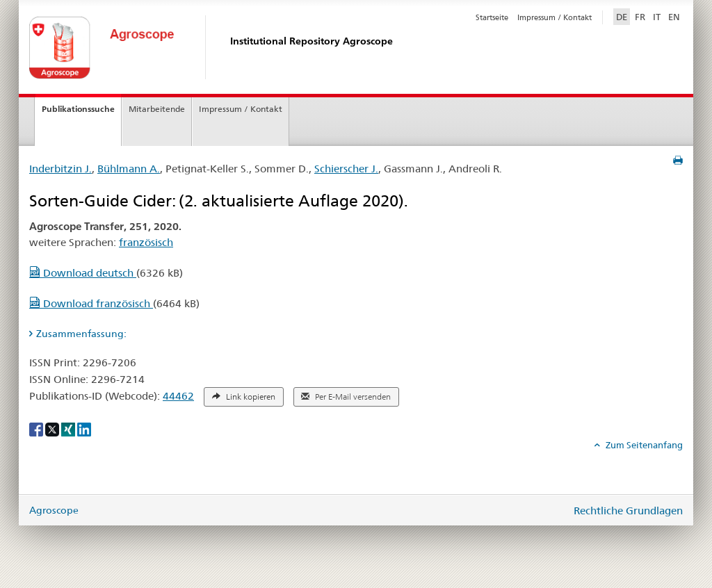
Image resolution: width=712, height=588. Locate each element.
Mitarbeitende (157, 109)
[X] (53, 429)
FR (640, 17)
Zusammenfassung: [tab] (81, 334)
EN (674, 17)
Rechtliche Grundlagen (628, 511)
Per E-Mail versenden (346, 397)
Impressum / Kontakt (555, 17)
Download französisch (91, 303)
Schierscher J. (346, 169)
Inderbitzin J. (60, 169)
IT (657, 17)
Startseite (492, 17)
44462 (178, 396)
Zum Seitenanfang (643, 445)
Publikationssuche (78, 109)
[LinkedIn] (84, 429)
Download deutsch (83, 273)
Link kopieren (244, 397)
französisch (146, 242)
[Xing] (69, 429)
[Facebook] (37, 429)
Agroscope (54, 510)
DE (623, 16)
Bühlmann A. (129, 169)
